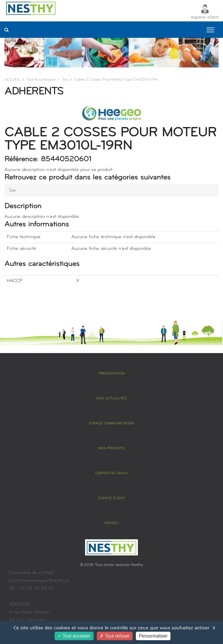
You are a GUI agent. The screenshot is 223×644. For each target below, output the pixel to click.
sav (65, 80)
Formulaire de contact (31, 573)
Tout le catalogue (41, 80)
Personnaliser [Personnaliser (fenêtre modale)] (153, 636)
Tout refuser (115, 636)
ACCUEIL (12, 80)
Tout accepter (74, 636)
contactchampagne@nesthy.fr (39, 581)
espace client (205, 12)
